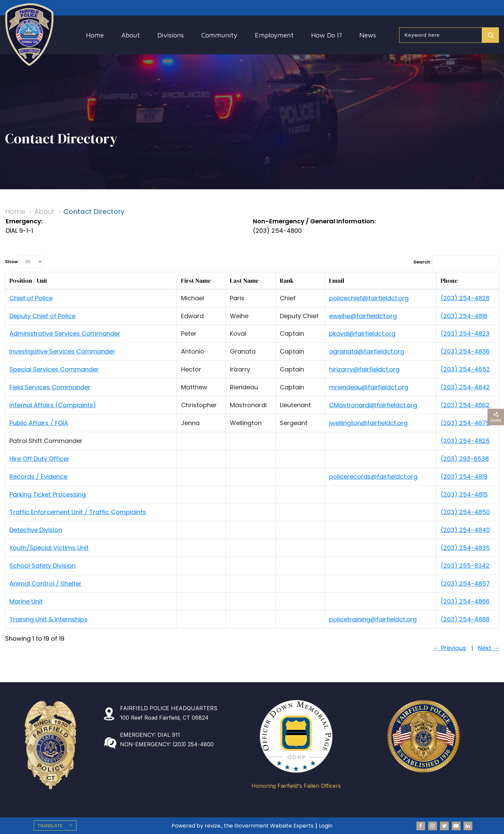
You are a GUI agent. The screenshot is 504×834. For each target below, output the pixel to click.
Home (95, 35)
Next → (488, 648)
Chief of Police (31, 298)
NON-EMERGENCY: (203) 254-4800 (167, 744)
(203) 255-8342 (465, 566)
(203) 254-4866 (465, 601)
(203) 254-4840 (465, 530)
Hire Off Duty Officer (39, 459)
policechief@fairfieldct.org (369, 298)
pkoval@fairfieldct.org (362, 333)
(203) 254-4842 (465, 387)
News (368, 35)
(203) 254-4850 (465, 512)
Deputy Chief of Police (42, 316)
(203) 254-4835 (465, 548)
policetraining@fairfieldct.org (373, 619)
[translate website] (55, 826)
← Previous (450, 648)
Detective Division (36, 530)
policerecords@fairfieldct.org (373, 477)
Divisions (171, 35)
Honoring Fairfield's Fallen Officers (296, 786)
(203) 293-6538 (465, 459)
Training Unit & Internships (49, 619)
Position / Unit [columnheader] (28, 281)
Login (326, 826)
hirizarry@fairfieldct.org (364, 369)
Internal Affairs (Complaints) (53, 405)
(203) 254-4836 (465, 351)
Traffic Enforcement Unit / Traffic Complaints (78, 512)
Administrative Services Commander (65, 333)
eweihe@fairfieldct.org (363, 316)
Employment (274, 35)
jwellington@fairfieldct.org (368, 423)
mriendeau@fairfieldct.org (369, 387)
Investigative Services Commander (62, 351)
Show (24, 262)
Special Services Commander (54, 369)
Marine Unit (26, 601)
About (131, 35)
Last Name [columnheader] (244, 281)
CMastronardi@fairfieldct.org (373, 405)
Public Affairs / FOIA (39, 423)
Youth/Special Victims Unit (49, 548)
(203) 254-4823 (465, 333)
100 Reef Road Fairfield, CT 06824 (164, 718)
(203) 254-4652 (465, 369)
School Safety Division (42, 566)
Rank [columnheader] (287, 281)
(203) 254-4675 (465, 423)
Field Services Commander (50, 387)
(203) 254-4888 (465, 619)
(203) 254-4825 (465, 441)
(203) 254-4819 (464, 477)
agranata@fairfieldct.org (367, 351)
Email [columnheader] (337, 281)
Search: (456, 262)
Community (219, 35)
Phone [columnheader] (449, 281)
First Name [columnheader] (196, 281)
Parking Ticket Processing (48, 494)
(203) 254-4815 (464, 494)
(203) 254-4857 (465, 583)
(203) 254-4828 (465, 298)
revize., (214, 826)
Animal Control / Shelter (46, 583)
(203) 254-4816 (464, 316)
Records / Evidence (38, 477)
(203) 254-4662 (465, 405)
